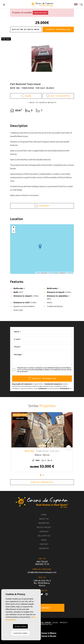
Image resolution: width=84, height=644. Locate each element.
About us (44, 519)
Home (44, 515)
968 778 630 (42, 562)
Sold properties (44, 624)
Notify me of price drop (26, 29)
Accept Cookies (20, 626)
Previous (2, 58)
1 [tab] (41, 475)
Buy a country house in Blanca (42, 633)
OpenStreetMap (53, 273)
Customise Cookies (20, 633)
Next (82, 58)
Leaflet (38, 273)
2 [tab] (43, 475)
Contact (44, 544)
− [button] (14, 231)
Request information (58, 29)
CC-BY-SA (70, 273)
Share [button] (26, 96)
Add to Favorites (58, 96)
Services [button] (44, 531)
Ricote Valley (44, 527)
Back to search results (42, 103)
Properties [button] (44, 523)
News (44, 540)
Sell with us (44, 536)
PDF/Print (42, 206)
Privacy (64, 623)
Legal (55, 623)
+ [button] (14, 228)
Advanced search (40, 13)
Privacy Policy (24, 370)
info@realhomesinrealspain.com (42, 572)
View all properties (42, 482)
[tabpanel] (42, 442)
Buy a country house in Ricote (42, 636)
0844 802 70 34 (42, 564)
